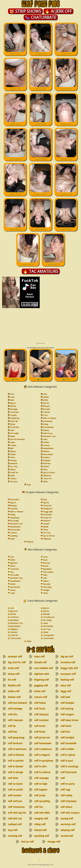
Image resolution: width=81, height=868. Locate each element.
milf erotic (40, 726)
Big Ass (13, 403)
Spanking (14, 536)
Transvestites (48, 638)
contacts (44, 860)
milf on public (15, 789)
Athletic (46, 397)
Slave (45, 469)
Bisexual (46, 563)
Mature (13, 451)
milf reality (66, 795)
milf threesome (16, 807)
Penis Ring (47, 587)
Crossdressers (49, 617)
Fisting (46, 424)
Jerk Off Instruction (17, 439)
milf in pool (67, 760)
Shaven (46, 466)
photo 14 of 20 (40, 193)
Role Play (47, 463)
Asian (12, 397)
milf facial (66, 726)
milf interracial (68, 772)
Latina (13, 442)
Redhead (14, 463)
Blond (12, 566)
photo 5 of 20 (40, 88)
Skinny (13, 469)
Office (13, 457)
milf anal (65, 697)
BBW (12, 400)
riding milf (40, 824)
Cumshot (14, 508)
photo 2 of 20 (40, 52)
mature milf (40, 697)
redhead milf (15, 824)
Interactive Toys (49, 436)
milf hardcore (15, 743)
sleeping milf (67, 830)
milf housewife (68, 743)
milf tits (38, 807)
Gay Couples (48, 572)
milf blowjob (67, 703)
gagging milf (41, 685)
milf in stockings (69, 766)
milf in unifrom (42, 772)
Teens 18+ (47, 478)
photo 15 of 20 (66, 193)
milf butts (39, 708)
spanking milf (41, 836)
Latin (45, 578)
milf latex (13, 778)
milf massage (41, 778)
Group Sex (47, 517)
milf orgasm (41, 789)
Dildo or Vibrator (50, 418)
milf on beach (15, 784)
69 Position (15, 499)
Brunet (46, 566)
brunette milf (68, 662)
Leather (46, 442)
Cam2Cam (14, 412)
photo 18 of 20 (66, 228)
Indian (13, 436)
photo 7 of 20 (15, 123)
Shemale (14, 632)
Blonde (13, 406)
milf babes (40, 703)
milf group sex (42, 737)
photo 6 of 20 (66, 88)
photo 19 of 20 (28, 263)
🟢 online (15, 378)
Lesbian (13, 445)
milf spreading (42, 801)
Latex (45, 439)
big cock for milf (17, 662)
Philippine (14, 629)
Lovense (46, 445)
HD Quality (14, 433)
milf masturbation (66, 779)
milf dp (12, 726)
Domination (48, 421)
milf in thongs (15, 772)
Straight (46, 590)
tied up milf (27, 841)
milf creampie (15, 720)
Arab (45, 394)
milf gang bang (16, 737)
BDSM (45, 400)
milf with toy (15, 818)
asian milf (39, 656)
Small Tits (14, 472)
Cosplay (13, 415)
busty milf (13, 668)
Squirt (12, 475)
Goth (12, 430)
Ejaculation (47, 569)
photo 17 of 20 (40, 228)
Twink (13, 593)
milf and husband (17, 703)
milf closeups (41, 714)
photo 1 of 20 (15, 52)
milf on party (67, 784)
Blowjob (46, 406)
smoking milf (15, 836)
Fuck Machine (48, 427)
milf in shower (15, 766)
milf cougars (67, 714)
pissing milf (67, 818)
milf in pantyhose (44, 760)
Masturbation (48, 448)
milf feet (12, 732)
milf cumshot (41, 720)
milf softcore (15, 801)
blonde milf (40, 662)
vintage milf (54, 841)
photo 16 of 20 (15, 228)
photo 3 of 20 (66, 52)
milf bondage (15, 708)
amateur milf (15, 656)
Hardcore (47, 521)
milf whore (66, 807)
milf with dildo (42, 813)
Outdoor (46, 457)
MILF (12, 448)
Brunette (46, 409)
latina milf (40, 691)
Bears (45, 560)
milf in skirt (40, 766)
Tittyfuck (30, 542)
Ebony (13, 424)
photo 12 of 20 (66, 158)
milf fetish (40, 732)
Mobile (13, 454)
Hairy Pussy (48, 433)
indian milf (14, 691)
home (37, 860)
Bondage (14, 409)
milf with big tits (17, 813)
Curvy (45, 415)
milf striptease (68, 801)
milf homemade (43, 743)
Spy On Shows (49, 472)
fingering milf (41, 680)
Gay (12, 572)
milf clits (12, 714)
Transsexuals (15, 638)
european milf (68, 674)
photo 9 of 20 (66, 123)
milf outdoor (15, 795)
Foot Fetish (15, 427)
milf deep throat (69, 720)
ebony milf (14, 674)
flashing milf (67, 680)
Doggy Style (48, 511)
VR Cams (14, 481)
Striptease (47, 475)
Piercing (13, 460)
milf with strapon (70, 813)
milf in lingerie (42, 755)
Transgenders (49, 635)
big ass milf (67, 656)
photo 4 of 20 (15, 88)
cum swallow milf (43, 668)
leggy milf (66, 691)
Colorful (46, 412)
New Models (48, 454)
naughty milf (41, 818)
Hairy (45, 575)
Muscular (47, 584)
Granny (46, 430)
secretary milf (68, 824)
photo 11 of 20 (40, 158)
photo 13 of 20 (15, 193)
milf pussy (40, 795)
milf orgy (65, 789)
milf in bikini (67, 749)
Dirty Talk (14, 421)
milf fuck (65, 732)
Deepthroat (15, 418)
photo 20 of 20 (53, 263)
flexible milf (14, 685)
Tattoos (13, 478)
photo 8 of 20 (40, 123)
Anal (12, 394)
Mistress (46, 451)
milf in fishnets (16, 755)
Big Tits (46, 403)
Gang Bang (15, 517)
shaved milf (40, 830)
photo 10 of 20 (15, 158)
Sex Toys (14, 466)
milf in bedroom (43, 749)
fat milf (12, 680)
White (45, 481)
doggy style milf (69, 668)
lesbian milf (14, 697)
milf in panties (16, 760)
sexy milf (13, 830)
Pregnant (47, 460)
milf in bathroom (17, 749)
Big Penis (14, 563)
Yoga (29, 484)
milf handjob (67, 737)
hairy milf (65, 685)
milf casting (67, 708)
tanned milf (67, 836)
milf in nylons (68, 755)
